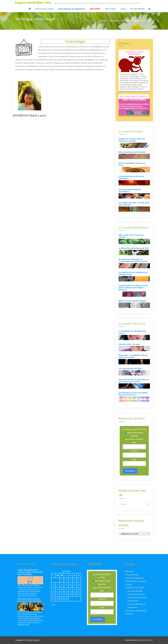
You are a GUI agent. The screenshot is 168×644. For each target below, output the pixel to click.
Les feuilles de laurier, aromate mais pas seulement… (134, 204)
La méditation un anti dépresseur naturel (132, 332)
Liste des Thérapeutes (134, 578)
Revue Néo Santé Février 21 (134, 97)
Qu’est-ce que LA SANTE (44, 9)
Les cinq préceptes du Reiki (130, 368)
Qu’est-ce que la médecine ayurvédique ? (130, 191)
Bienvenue (129, 571)
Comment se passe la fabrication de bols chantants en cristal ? (134, 381)
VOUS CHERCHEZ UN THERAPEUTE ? (72, 9)
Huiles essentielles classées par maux (132, 164)
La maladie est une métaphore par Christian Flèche (133, 273)
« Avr (53, 605)
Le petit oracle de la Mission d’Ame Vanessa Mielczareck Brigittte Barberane (133, 288)
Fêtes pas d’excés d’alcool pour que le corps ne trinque (29, 600)
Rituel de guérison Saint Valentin (132, 152)
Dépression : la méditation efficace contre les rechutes (133, 356)
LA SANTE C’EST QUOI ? (135, 588)
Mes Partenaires (137, 9)
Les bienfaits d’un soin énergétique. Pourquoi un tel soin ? (134, 394)
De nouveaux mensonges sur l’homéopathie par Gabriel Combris (133, 260)
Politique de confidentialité (136, 611)
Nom (134, 443)
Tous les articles (132, 575)
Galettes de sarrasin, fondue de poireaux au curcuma (132, 140)
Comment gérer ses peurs (129, 344)
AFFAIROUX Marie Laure (29, 115)
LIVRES (123, 9)
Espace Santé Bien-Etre (33, 3)
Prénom (134, 451)
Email (134, 459)
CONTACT (129, 614)
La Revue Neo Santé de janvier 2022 (134, 248)
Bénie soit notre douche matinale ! (133, 301)
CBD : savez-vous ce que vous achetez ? (131, 236)
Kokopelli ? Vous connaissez (134, 53)
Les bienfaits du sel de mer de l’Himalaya (131, 177)
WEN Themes (148, 640)
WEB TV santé (111, 9)
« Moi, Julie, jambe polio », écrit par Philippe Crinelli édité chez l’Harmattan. (30, 572)
